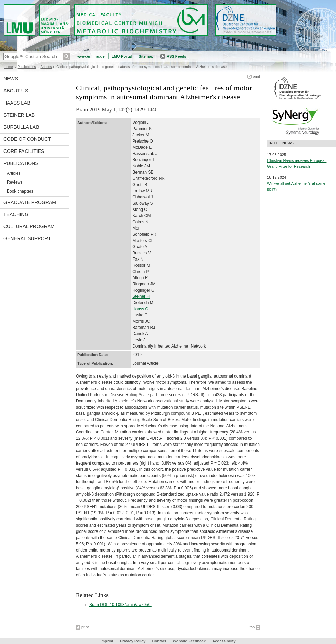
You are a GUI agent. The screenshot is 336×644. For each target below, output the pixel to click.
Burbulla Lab (21, 127)
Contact (159, 641)
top (252, 627)
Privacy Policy (133, 641)
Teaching (16, 214)
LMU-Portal (122, 56)
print (257, 76)
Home (8, 67)
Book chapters (20, 191)
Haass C (140, 309)
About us (16, 91)
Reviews (15, 182)
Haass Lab (17, 103)
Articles (46, 67)
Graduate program (30, 202)
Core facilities (24, 151)
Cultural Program (29, 226)
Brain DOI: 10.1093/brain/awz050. (120, 605)
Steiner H (141, 296)
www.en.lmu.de (91, 56)
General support (27, 238)
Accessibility (224, 641)
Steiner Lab (19, 115)
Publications (27, 67)
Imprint (107, 641)
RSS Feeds (176, 56)
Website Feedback (189, 641)
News (11, 79)
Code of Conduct (27, 139)
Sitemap (146, 56)
